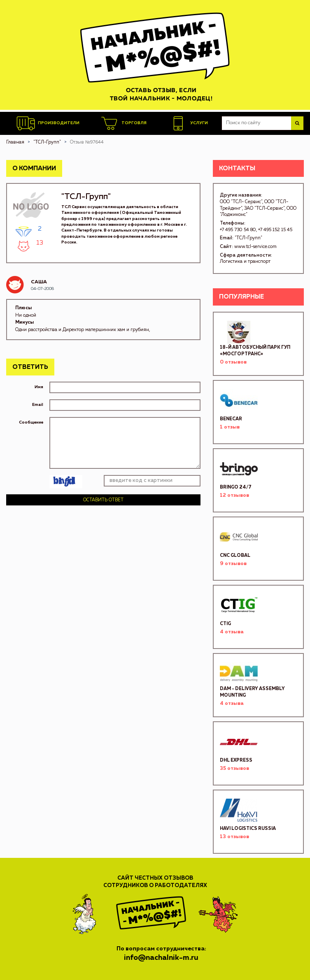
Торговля (123, 123)
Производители (48, 123)
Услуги (188, 123)
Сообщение (31, 422)
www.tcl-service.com (255, 247)
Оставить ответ (103, 500)
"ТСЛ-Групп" (248, 238)
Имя (39, 387)
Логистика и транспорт (245, 261)
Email (38, 405)
